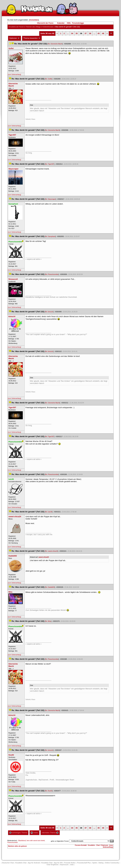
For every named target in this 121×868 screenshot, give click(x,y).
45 (99, 33)
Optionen (15, 38)
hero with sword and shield (36, 840)
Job (72, 865)
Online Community (112, 863)
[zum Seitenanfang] (14, 74)
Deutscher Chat (8, 863)
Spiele (95, 863)
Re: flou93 (49, 791)
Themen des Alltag (33, 27)
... (68, 33)
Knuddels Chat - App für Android (28, 863)
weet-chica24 (44, 557)
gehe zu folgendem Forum (60, 841)
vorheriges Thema (18, 833)
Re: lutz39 (49, 512)
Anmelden (34, 20)
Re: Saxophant (50, 236)
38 (90, 33)
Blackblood (22, 840)
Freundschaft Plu (84, 863)
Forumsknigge (78, 23)
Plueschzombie (13, 842)
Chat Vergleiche (53, 865)
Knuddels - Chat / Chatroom (98, 845)
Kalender (61, 23)
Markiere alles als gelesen (18, 846)
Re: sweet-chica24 (51, 551)
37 (86, 33)
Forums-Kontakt (81, 845)
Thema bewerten (32, 38)
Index (34, 833)
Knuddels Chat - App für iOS (52, 863)
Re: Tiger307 (50, 164)
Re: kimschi (49, 312)
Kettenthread (48, 27)
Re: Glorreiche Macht (55, 44)
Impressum (64, 865)
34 (72, 33)
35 (77, 33)
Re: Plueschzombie (52, 274)
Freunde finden (70, 863)
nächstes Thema (50, 833)
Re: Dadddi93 (50, 587)
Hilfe (69, 23)
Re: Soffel (49, 79)
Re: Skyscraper (50, 199)
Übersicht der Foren (45, 23)
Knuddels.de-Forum (16, 27)
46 (103, 33)
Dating (101, 863)
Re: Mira (48, 621)
